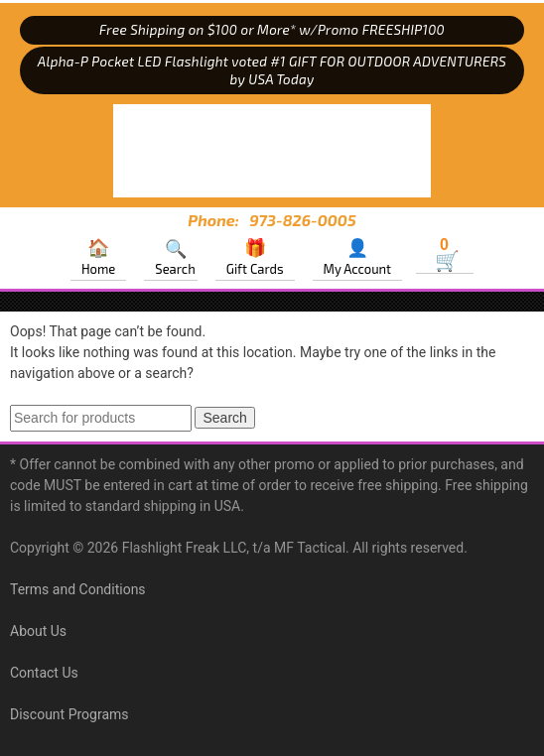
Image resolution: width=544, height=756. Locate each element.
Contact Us (44, 673)
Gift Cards (255, 269)
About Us (38, 631)
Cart (444, 247)
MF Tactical (272, 151)
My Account (357, 269)
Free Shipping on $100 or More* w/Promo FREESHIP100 (272, 30)
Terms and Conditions (78, 589)
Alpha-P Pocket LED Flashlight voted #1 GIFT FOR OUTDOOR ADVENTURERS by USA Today (272, 70)
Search (175, 269)
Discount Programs (69, 714)
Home (98, 269)
